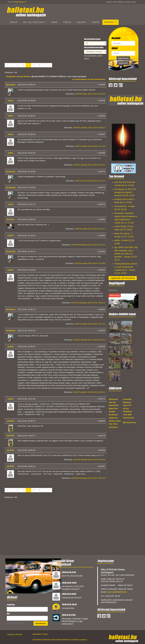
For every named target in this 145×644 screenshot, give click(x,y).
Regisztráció (123, 63)
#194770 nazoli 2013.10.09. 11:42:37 (90, 181)
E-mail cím (11, 605)
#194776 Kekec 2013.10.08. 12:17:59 (90, 146)
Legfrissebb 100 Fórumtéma (123, 278)
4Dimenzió (113, 399)
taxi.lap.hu (113, 427)
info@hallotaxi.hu (20, 2)
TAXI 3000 (127, 415)
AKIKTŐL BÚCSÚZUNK (72, 576)
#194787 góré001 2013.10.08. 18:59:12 (89, 128)
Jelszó (114, 48)
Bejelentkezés (123, 58)
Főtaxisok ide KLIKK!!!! (72, 598)
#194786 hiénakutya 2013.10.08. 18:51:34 (88, 478)
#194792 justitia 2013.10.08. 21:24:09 (90, 263)
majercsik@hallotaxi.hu (117, 592)
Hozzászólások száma (92, 39)
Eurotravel (113, 415)
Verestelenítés (68, 608)
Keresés (111, 22)
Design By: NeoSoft (15, 634)
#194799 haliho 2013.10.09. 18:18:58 (90, 94)
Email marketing (12, 623)
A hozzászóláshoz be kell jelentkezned (89, 79)
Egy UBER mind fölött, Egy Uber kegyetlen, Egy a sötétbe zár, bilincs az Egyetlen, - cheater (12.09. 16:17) (126, 254)
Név (8, 614)
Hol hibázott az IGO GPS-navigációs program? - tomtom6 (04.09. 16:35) (125, 192)
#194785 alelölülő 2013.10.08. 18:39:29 (89, 460)
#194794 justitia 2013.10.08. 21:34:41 (90, 229)
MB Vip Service (130, 422)
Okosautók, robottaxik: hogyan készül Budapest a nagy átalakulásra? (75, 621)
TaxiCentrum (129, 418)
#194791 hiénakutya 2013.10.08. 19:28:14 (88, 303)
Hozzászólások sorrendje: (94, 47)
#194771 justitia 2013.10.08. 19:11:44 (90, 324)
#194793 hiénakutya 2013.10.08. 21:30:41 (88, 245)
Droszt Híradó (23, 76)
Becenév (116, 38)
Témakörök (11, 76)
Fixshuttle (127, 399)
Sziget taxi (113, 418)
